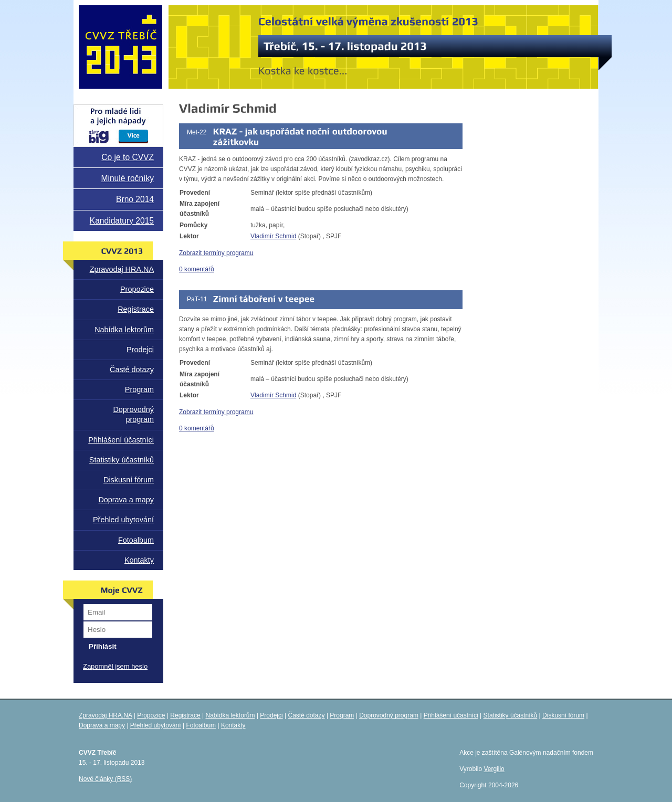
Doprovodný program (133, 414)
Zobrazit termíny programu (216, 253)
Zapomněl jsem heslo (115, 666)
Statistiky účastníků (122, 460)
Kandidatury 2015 (122, 221)
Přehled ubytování (123, 520)
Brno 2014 (135, 199)
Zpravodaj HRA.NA (122, 269)
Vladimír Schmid (273, 236)
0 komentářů (197, 269)
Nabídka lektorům (124, 330)
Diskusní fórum (129, 480)
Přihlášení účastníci (121, 440)
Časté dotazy (132, 370)
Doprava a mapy (126, 500)
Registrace (136, 309)
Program (139, 389)
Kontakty (139, 560)
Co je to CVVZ (128, 157)
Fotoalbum (136, 540)
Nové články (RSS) (105, 779)
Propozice (137, 289)
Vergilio (494, 769)
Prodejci (140, 350)
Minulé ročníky (127, 178)
